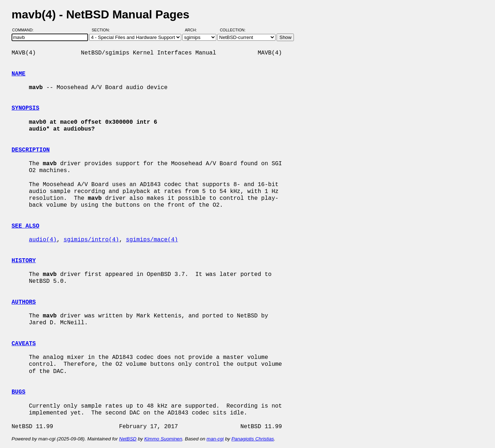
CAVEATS (24, 344)
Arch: (194, 30)
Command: (25, 30)
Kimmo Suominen (163, 439)
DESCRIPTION (31, 150)
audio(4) (43, 240)
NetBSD (128, 439)
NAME (18, 74)
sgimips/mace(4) (152, 240)
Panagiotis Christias (253, 439)
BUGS (18, 392)
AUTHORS (24, 302)
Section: (102, 30)
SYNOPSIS (25, 108)
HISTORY (24, 261)
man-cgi (215, 439)
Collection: (233, 30)
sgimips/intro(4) (91, 240)
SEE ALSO (25, 226)
